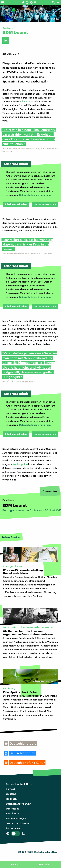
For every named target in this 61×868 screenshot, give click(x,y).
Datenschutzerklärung (19, 804)
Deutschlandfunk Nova (19, 784)
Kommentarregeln (16, 818)
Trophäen (11, 799)
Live (16, 864)
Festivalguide (20, 464)
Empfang (11, 794)
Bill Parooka (27, 101)
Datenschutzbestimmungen (35, 195)
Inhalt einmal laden (16, 204)
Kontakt (10, 789)
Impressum (12, 809)
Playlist (46, 864)
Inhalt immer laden (45, 204)
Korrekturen (13, 813)
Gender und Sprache (18, 823)
